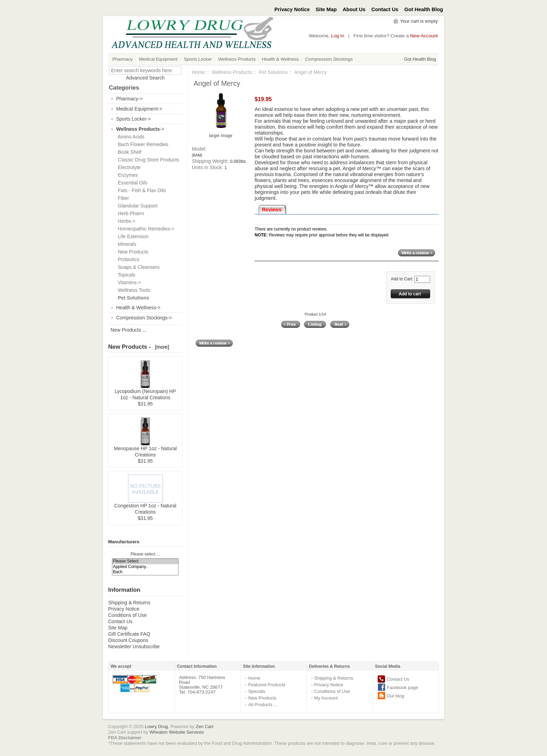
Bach (145, 572)
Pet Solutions (273, 72)
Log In (338, 36)
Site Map (326, 9)
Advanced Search (145, 78)
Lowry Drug (156, 727)
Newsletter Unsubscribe (134, 647)
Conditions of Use (128, 615)
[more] (161, 347)
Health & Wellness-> (138, 308)
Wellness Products (237, 59)
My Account (326, 698)
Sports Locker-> (133, 119)
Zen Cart (205, 727)
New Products (132, 252)
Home (198, 72)
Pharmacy (123, 59)
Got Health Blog (424, 9)
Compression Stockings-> (144, 318)
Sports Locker (198, 59)
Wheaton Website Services (177, 732)
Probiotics (127, 259)
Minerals (126, 244)
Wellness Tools (133, 290)
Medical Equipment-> (139, 109)
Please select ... (145, 554)
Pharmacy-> (129, 99)
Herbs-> (125, 221)
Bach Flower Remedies (142, 144)
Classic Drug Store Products (147, 160)
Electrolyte (128, 167)
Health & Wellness (280, 59)
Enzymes (126, 175)
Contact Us (385, 9)
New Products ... (129, 330)
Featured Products (267, 685)
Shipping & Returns (129, 603)
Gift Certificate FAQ (129, 634)
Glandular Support (136, 206)
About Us (354, 9)
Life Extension (132, 236)
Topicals (125, 275)
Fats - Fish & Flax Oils (140, 190)
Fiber (122, 198)
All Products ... (263, 705)
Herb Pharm (130, 213)
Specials (257, 691)
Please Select (145, 561)
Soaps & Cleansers (137, 267)
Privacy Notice (292, 9)
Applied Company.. (145, 567)
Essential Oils (131, 183)
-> (140, 129)
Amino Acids (130, 137)
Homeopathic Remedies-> (145, 229)
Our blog (396, 696)
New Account (424, 36)
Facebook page (403, 687)
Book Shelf (128, 152)
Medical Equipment (159, 59)
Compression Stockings (329, 59)
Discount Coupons (128, 640)
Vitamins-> (128, 282)
